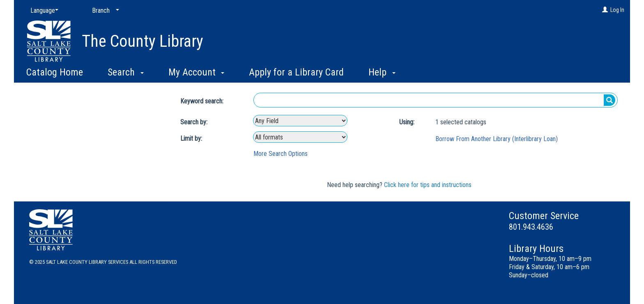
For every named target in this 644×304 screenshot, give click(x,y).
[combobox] (300, 121)
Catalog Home (55, 72)
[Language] (43, 11)
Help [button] (382, 72)
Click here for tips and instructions (428, 185)
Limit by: (192, 138)
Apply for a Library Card (296, 72)
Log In (617, 10)
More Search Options (281, 154)
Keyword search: (203, 101)
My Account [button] (197, 72)
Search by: (195, 122)
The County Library (143, 41)
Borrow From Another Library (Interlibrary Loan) (497, 139)
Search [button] (126, 72)
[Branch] (104, 11)
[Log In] (605, 10)
